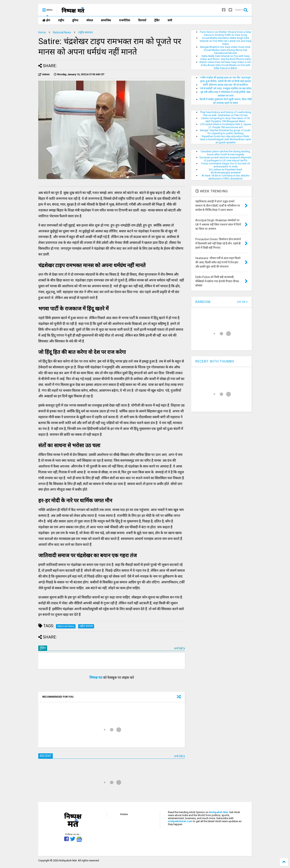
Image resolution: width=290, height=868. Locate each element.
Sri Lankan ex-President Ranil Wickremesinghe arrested (225, 171)
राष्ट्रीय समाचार (85, 32)
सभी (170, 20)
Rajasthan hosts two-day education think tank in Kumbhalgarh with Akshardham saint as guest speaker (225, 139)
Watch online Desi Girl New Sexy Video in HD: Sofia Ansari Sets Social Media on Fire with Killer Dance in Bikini (225, 65)
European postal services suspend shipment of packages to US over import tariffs (225, 159)
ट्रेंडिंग (157, 20)
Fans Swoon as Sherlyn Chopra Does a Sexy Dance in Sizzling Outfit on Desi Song (225, 33)
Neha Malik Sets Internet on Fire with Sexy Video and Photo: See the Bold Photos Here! (226, 58)
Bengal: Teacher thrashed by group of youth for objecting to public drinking (225, 132)
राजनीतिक (125, 20)
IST (79, 74)
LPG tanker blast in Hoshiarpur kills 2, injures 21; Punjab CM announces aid (226, 126)
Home (42, 32)
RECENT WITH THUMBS (215, 361)
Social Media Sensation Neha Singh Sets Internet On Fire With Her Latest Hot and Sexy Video (226, 41)
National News (62, 32)
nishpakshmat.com (180, 821)
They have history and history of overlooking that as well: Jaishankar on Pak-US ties (226, 114)
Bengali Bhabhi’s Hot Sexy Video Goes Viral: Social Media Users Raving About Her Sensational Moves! (225, 50)
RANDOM (203, 302)
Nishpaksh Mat (219, 812)
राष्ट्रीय (61, 20)
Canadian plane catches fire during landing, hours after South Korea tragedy (226, 153)
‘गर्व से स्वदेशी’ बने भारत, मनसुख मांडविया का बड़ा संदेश (225, 88)
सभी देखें (180, 648)
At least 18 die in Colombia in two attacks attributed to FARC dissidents (226, 177)
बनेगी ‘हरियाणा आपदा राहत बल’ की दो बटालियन (226, 85)
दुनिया (75, 20)
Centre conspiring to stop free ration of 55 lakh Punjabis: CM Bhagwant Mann (226, 120)
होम (46, 20)
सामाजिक (106, 20)
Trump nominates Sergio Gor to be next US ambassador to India (226, 165)
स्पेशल (90, 20)
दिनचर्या (142, 20)
